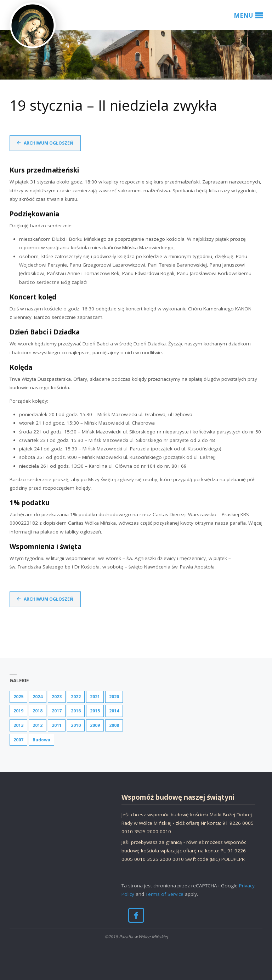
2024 (38, 697)
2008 (114, 725)
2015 (95, 711)
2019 (18, 711)
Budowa (41, 740)
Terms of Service (165, 894)
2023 (57, 697)
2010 (76, 725)
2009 (95, 725)
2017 (57, 711)
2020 (114, 697)
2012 (38, 725)
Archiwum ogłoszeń (49, 143)
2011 (57, 725)
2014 (114, 711)
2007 (18, 740)
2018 (38, 711)
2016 (76, 711)
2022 (76, 697)
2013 (18, 725)
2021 (95, 697)
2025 (18, 697)
